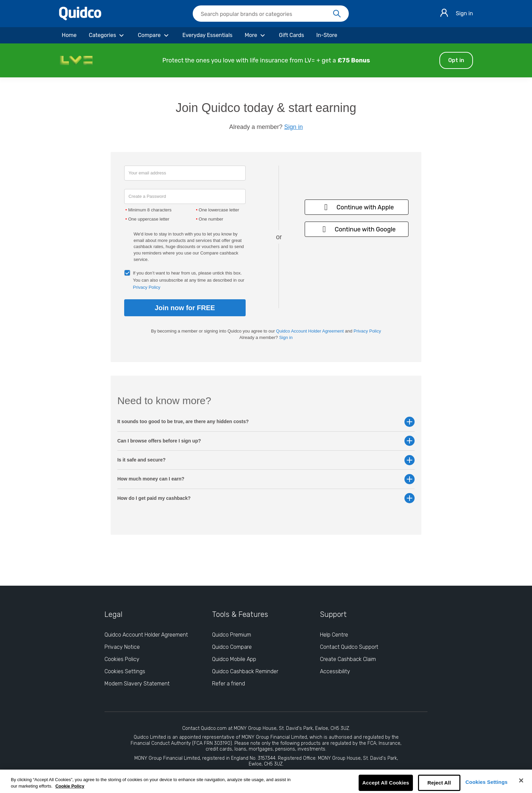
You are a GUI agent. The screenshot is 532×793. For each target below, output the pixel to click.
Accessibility (335, 671)
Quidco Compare (232, 647)
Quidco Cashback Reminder (245, 671)
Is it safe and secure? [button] (266, 460)
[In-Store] (327, 35)
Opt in (456, 60)
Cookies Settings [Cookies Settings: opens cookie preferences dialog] (125, 671)
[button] (266, 60)
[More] (256, 35)
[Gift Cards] (291, 35)
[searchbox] (271, 14)
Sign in (464, 13)
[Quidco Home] (80, 18)
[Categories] (107, 35)
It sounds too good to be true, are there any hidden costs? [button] (266, 422)
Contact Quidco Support (349, 647)
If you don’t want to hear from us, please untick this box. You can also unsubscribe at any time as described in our (189, 280)
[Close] (521, 780)
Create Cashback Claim (348, 659)
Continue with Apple (357, 207)
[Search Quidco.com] (267, 14)
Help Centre (334, 635)
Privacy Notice (122, 647)
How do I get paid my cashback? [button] (266, 498)
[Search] (337, 14)
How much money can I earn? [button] (266, 479)
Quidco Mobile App (234, 659)
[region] (266, 781)
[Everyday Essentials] (208, 35)
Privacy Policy (147, 287)
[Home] (69, 35)
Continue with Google (357, 229)
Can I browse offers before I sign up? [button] (266, 441)
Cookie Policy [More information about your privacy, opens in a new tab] (70, 786)
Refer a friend (229, 684)
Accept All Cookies (386, 783)
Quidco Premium (232, 635)
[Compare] (154, 35)
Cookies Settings (487, 782)
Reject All (439, 783)
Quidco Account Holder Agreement (310, 331)
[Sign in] (444, 14)
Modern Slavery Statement (137, 684)
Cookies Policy (122, 659)
